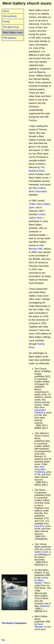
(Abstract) (45, 606)
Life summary (10, 16)
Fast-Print (40, 526)
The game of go (11, 27)
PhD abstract (10, 38)
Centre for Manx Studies (41, 580)
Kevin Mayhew (39, 625)
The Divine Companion (14, 623)
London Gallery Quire (43, 551)
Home (6, 11)
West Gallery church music (27, 3)
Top (3, 640)
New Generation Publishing (40, 410)
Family (6, 22)
